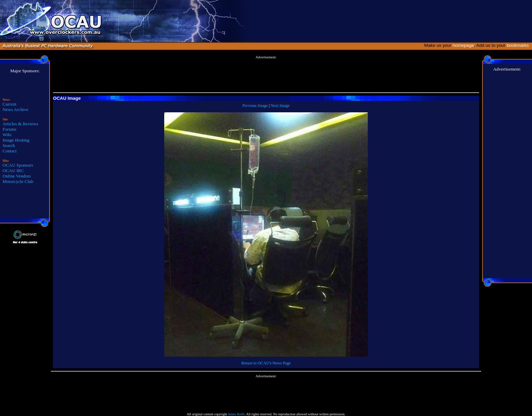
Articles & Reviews (21, 124)
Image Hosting (16, 140)
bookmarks (519, 45)
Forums (10, 129)
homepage (463, 45)
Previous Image (255, 106)
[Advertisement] (266, 74)
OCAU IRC (13, 171)
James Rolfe (236, 414)
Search (9, 145)
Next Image (280, 106)
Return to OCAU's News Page (266, 363)
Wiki (7, 135)
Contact (10, 151)
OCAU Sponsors (18, 165)
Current (10, 104)
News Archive (16, 109)
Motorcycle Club (18, 181)
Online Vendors (17, 176)
